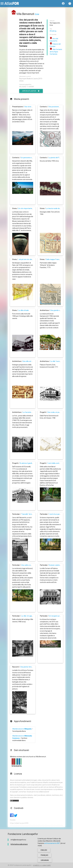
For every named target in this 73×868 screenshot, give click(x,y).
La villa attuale (23, 310)
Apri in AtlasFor (31, 91)
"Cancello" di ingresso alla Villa (32, 514)
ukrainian (45, 860)
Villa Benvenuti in (22, 729)
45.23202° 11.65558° (27, 87)
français (44, 855)
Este (37, 14)
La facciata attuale (30, 412)
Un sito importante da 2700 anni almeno (33, 208)
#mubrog (53, 31)
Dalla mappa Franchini (54, 259)
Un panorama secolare (29, 158)
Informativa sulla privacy (19, 844)
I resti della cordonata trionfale (59, 463)
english (44, 850)
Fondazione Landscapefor (22, 865)
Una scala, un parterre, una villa (59, 412)
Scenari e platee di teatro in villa (60, 565)
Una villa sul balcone (30, 361)
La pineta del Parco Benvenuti (59, 158)
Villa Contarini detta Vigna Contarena (56, 52)
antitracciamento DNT (52, 843)
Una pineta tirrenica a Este (30, 667)
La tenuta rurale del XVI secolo (57, 208)
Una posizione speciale (57, 107)
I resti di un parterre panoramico (61, 514)
